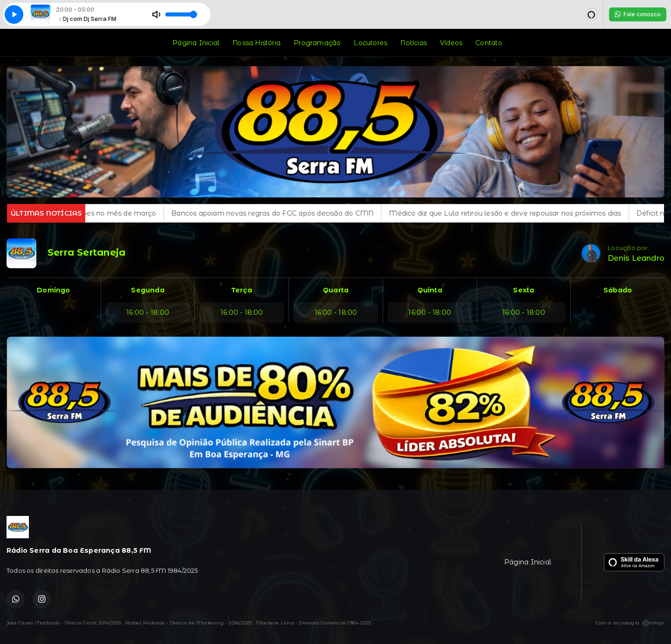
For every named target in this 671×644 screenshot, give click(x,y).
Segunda (147, 290)
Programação (317, 43)
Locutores (370, 43)
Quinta (430, 290)
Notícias (414, 43)
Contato (489, 43)
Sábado (618, 290)
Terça (242, 290)
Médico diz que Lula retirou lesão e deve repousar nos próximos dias (515, 213)
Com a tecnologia (630, 623)
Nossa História (257, 43)
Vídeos (451, 43)
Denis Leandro (636, 258)
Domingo (53, 290)
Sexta (524, 290)
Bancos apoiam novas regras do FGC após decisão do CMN (283, 213)
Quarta (336, 290)
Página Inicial (196, 43)
